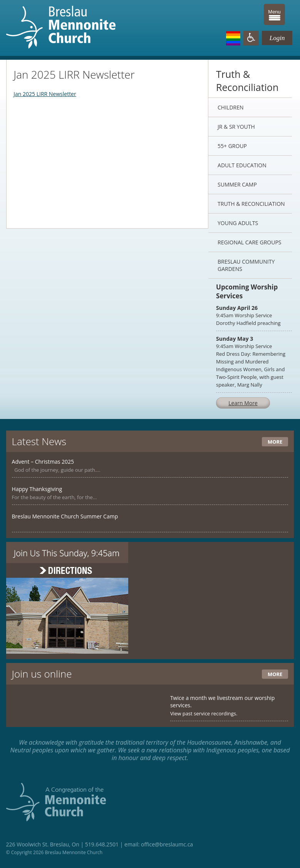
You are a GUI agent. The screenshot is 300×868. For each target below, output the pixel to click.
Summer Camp (237, 184)
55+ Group (232, 146)
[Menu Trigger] (274, 14)
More (275, 442)
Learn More (243, 403)
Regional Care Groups (249, 242)
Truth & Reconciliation (251, 204)
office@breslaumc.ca (167, 844)
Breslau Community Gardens (246, 265)
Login (277, 38)
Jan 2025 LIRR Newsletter (45, 94)
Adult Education (242, 165)
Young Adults (238, 223)
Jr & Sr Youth (236, 127)
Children (230, 107)
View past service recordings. (204, 713)
